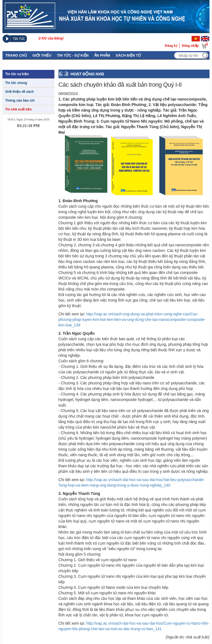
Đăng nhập (190, 45)
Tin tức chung (16, 83)
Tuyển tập (75, 64)
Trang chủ (16, 55)
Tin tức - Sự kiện (73, 55)
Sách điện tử (128, 55)
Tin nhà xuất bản (18, 109)
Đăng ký (171, 45)
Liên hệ (52, 64)
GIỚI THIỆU (42, 55)
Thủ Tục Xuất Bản (23, 64)
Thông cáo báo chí (20, 101)
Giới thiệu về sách (19, 92)
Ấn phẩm (102, 55)
